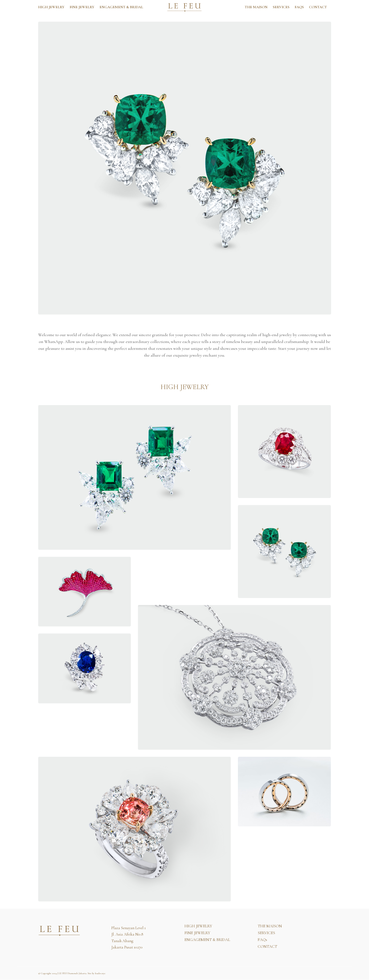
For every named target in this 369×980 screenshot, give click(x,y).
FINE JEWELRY (82, 7)
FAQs (299, 7)
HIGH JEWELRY (51, 7)
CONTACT (318, 7)
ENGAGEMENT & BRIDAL (121, 7)
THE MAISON (256, 7)
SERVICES (281, 7)
